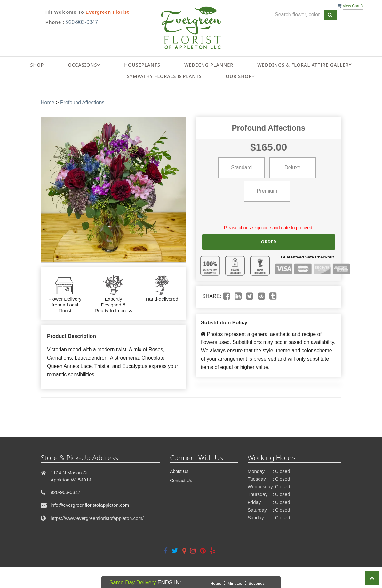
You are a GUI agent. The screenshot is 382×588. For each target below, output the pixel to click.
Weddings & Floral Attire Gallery (304, 65)
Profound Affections (82, 103)
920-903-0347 (82, 22)
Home (48, 103)
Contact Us (181, 481)
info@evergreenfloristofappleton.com (90, 505)
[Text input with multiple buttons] (297, 15)
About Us (179, 471)
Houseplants (142, 65)
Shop (37, 65)
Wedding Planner (209, 65)
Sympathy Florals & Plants (164, 76)
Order (269, 242)
